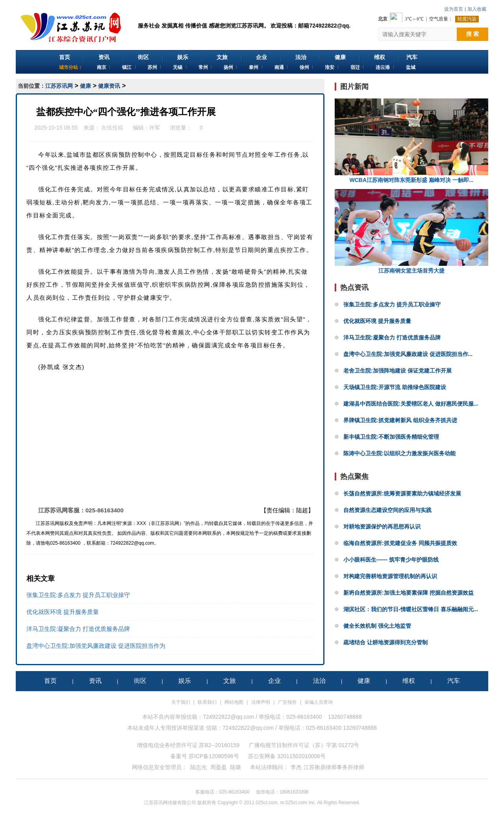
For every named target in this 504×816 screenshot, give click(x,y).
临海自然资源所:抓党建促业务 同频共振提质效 (400, 543)
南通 (279, 67)
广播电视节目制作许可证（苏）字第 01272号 (304, 745)
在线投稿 (113, 128)
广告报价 (287, 702)
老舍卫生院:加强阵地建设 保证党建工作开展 (397, 371)
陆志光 (198, 767)
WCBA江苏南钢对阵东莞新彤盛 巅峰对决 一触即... (411, 141)
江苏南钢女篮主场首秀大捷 (411, 231)
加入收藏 (477, 9)
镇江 (127, 67)
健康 (340, 57)
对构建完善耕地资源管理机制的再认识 (390, 576)
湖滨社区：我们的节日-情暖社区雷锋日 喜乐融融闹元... (411, 609)
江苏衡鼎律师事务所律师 (334, 767)
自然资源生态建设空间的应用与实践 (387, 510)
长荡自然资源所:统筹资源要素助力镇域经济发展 (402, 493)
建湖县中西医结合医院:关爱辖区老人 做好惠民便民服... (411, 404)
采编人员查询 (319, 702)
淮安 (330, 67)
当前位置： (31, 86)
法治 (301, 57)
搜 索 (472, 34)
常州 (203, 67)
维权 (380, 57)
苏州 (152, 67)
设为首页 (454, 9)
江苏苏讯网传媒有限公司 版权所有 (180, 803)
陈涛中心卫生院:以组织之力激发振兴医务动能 (399, 453)
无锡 (178, 67)
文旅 (222, 57)
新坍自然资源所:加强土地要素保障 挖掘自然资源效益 (409, 593)
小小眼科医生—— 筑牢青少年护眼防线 (391, 560)
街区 (143, 57)
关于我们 (181, 702)
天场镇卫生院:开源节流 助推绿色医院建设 (395, 387)
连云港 (383, 67)
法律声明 (261, 702)
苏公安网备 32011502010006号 (287, 756)
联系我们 (207, 702)
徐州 (304, 67)
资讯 (104, 57)
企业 (261, 57)
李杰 (296, 767)
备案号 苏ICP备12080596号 (205, 756)
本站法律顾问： (269, 767)
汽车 (412, 57)
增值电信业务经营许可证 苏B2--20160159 (188, 745)
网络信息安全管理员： (159, 767)
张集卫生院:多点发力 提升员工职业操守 (78, 595)
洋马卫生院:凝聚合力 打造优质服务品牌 (78, 629)
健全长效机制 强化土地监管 (377, 626)
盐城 (411, 67)
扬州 (228, 67)
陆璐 (235, 767)
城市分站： (71, 67)
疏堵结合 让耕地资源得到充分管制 (385, 642)
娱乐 (183, 57)
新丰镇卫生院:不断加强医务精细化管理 (391, 437)
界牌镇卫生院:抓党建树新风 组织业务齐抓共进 (400, 420)
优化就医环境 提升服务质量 (63, 612)
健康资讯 (109, 86)
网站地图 (234, 702)
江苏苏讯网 (59, 86)
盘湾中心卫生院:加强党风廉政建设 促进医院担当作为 (96, 646)
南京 (102, 67)
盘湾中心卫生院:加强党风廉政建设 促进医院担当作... (408, 354)
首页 (65, 57)
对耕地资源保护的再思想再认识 (382, 527)
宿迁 (355, 67)
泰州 (254, 67)
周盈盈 (219, 767)
